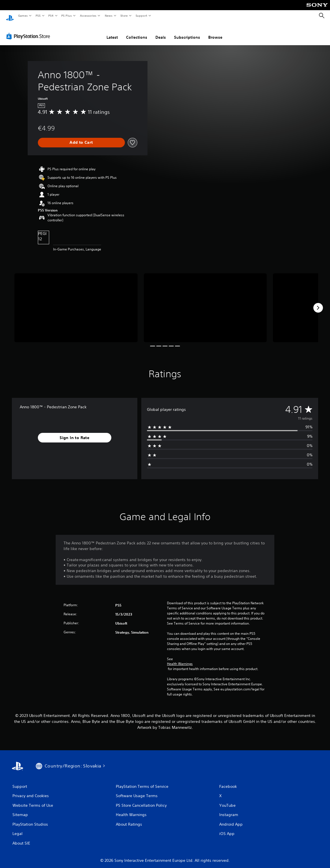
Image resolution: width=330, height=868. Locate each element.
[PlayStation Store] (29, 31)
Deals (161, 32)
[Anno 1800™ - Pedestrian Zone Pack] (76, 303)
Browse (215, 32)
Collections (137, 32)
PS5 (38, 16)
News (109, 16)
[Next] (318, 302)
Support (141, 16)
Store (124, 16)
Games (23, 16)
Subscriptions (187, 32)
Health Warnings (180, 658)
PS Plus (67, 16)
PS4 (51, 16)
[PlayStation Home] (10, 16)
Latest (112, 32)
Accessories (88, 16)
